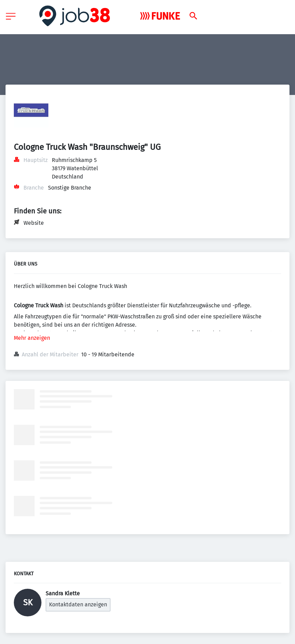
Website (34, 223)
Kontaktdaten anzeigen (78, 604)
